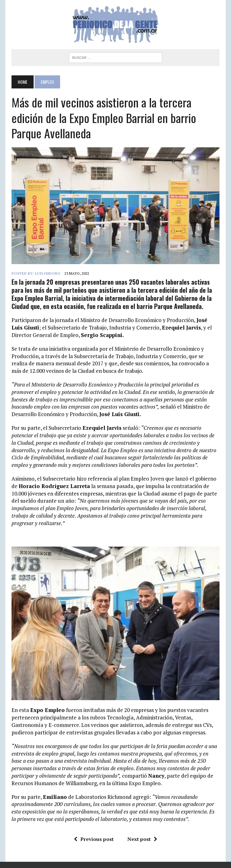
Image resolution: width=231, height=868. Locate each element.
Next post (142, 839)
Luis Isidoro (48, 273)
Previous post (94, 839)
